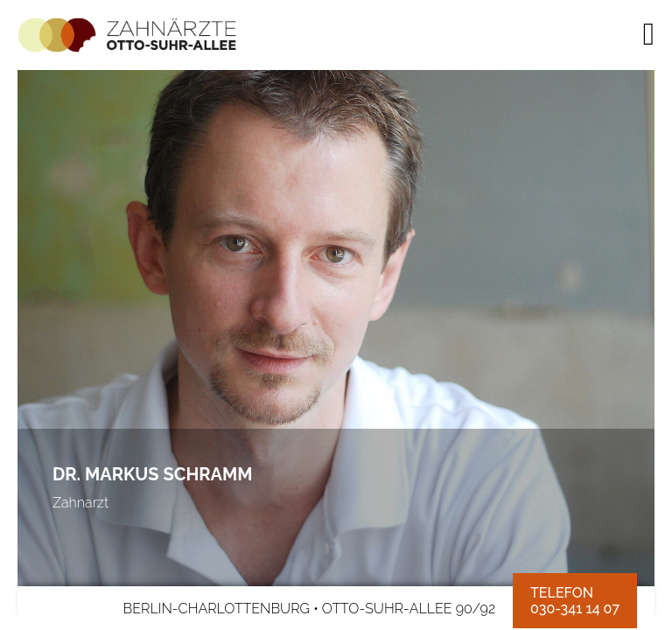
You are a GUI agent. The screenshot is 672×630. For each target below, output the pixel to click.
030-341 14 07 (575, 609)
